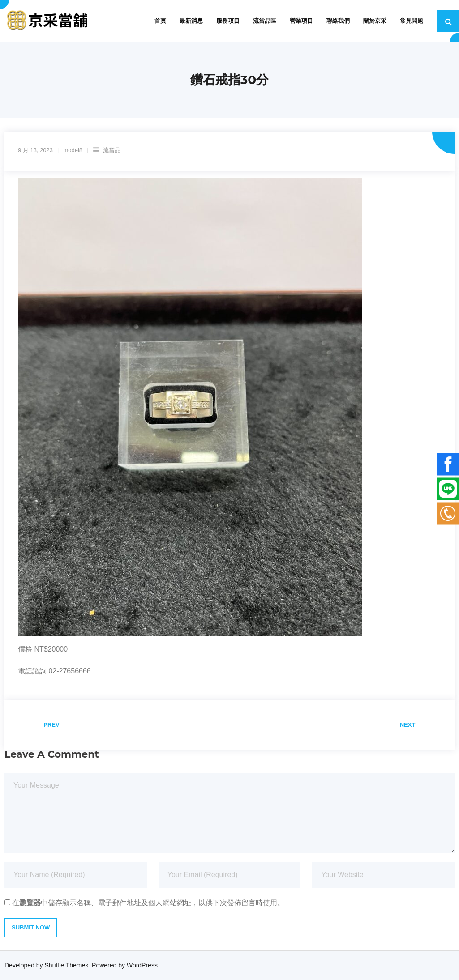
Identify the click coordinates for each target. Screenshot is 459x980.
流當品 (112, 150)
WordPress (142, 965)
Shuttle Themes (67, 965)
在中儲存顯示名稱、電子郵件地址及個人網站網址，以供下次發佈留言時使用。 (148, 903)
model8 (73, 150)
